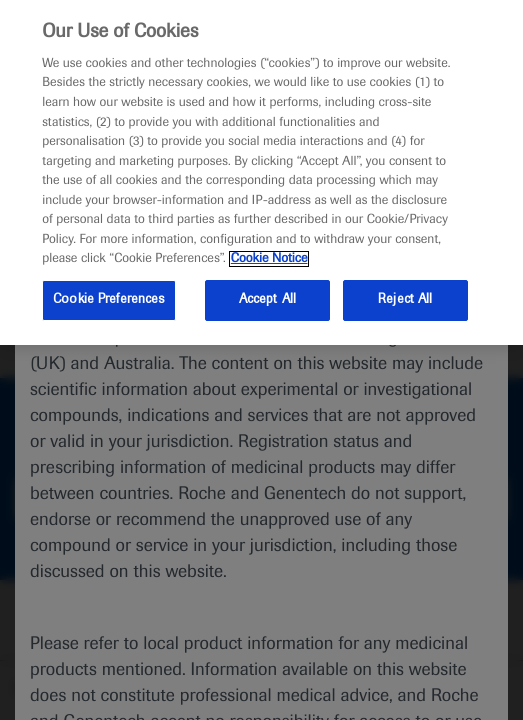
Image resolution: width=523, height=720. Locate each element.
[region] (261, 172)
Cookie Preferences (108, 300)
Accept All (267, 300)
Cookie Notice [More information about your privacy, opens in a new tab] (269, 259)
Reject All (405, 300)
